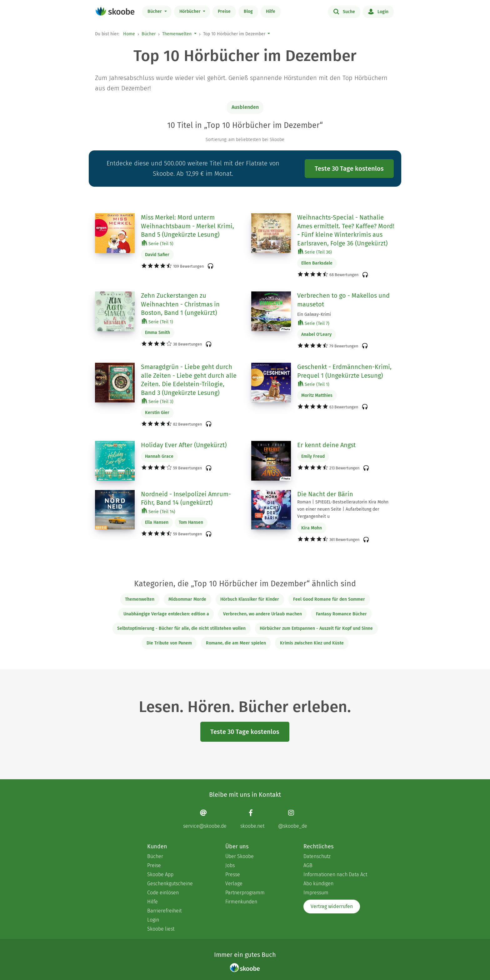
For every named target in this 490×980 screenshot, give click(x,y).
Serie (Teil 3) (158, 401)
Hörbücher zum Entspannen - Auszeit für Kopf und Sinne (316, 628)
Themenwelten (177, 34)
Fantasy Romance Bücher (341, 614)
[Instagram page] (293, 819)
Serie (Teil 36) (315, 252)
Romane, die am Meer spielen (236, 643)
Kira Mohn (312, 528)
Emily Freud (313, 456)
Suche (344, 11)
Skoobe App (160, 874)
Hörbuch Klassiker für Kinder (250, 599)
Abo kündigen (318, 884)
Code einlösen (163, 893)
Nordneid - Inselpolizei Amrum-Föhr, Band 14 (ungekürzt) (186, 498)
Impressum (316, 893)
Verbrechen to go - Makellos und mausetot (343, 300)
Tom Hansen (191, 522)
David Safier (157, 255)
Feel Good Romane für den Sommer (329, 599)
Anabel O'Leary (316, 334)
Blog (248, 11)
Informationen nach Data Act (335, 874)
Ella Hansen (157, 522)
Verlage (234, 884)
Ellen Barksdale (317, 263)
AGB (308, 865)
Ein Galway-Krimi (314, 314)
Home (129, 34)
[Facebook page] (252, 819)
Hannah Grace (159, 456)
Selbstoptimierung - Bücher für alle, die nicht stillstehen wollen (181, 628)
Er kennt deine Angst (326, 445)
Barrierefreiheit (164, 911)
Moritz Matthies (317, 395)
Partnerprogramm (245, 893)
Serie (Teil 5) (158, 243)
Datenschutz (317, 856)
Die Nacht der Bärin (325, 494)
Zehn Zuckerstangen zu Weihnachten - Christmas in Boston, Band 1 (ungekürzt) (180, 304)
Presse (233, 874)
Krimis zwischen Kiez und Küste (312, 643)
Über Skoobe (240, 856)
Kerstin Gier (157, 413)
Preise (224, 11)
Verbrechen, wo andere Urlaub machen (262, 614)
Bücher (155, 11)
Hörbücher (191, 11)
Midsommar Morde (187, 599)
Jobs (230, 865)
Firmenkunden (241, 902)
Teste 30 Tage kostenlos (349, 169)
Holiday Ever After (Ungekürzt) (184, 445)
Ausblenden (245, 107)
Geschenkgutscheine (170, 884)
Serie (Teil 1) (157, 322)
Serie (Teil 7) (314, 323)
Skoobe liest (161, 929)
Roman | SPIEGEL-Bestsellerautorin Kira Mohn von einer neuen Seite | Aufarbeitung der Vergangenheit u (343, 509)
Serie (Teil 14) (159, 511)
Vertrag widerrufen (332, 906)
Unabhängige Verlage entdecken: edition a (166, 614)
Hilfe (271, 11)
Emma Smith (157, 333)
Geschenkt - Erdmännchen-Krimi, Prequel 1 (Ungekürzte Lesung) (344, 371)
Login (378, 11)
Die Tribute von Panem (169, 643)
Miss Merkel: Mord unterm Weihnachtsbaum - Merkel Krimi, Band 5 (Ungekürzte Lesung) (187, 226)
